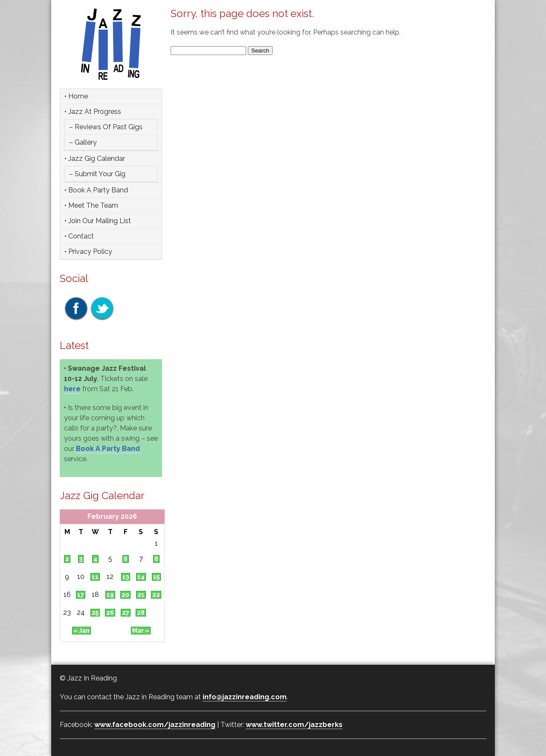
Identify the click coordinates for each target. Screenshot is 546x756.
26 (110, 613)
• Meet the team (91, 205)
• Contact (79, 236)
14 (141, 577)
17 (81, 595)
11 (95, 577)
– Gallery (83, 142)
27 (126, 613)
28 (141, 613)
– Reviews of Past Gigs (106, 127)
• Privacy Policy (88, 252)
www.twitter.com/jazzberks (294, 725)
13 (126, 577)
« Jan (81, 631)
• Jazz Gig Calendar (95, 158)
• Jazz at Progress (93, 112)
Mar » (141, 631)
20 (125, 595)
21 (141, 595)
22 (156, 595)
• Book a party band (96, 190)
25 (95, 613)
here (72, 389)
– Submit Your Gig (97, 174)
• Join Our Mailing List (98, 221)
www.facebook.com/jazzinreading (155, 725)
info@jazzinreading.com (245, 697)
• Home (76, 96)
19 (110, 595)
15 (156, 577)
